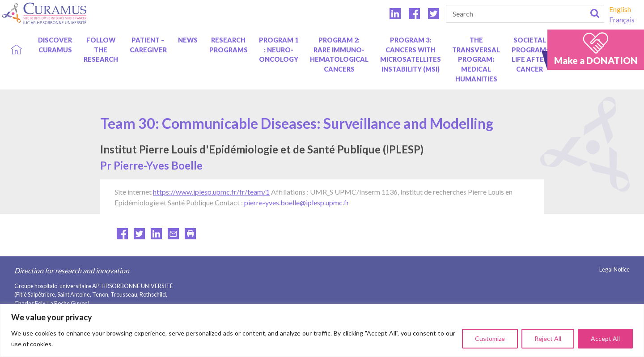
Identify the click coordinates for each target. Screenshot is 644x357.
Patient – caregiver (148, 45)
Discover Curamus (55, 45)
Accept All (605, 338)
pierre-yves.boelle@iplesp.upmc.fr (297, 202)
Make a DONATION (596, 60)
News (188, 40)
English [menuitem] (620, 9)
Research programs (229, 45)
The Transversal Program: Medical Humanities (476, 59)
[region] (322, 330)
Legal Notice (614, 269)
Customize (490, 338)
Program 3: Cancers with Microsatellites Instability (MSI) (411, 55)
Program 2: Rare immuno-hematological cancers (339, 55)
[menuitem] (622, 9)
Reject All (548, 338)
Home (16, 40)
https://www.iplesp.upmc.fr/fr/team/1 (211, 192)
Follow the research (101, 50)
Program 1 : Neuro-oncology (279, 50)
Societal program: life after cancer (530, 55)
